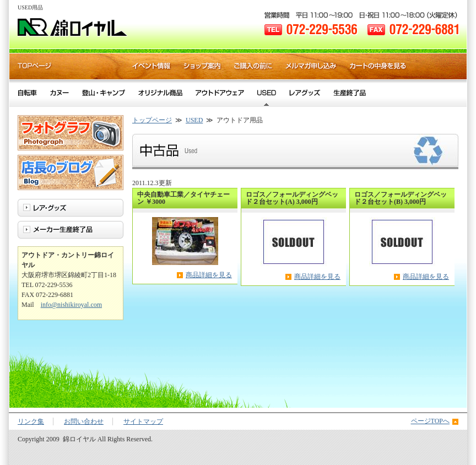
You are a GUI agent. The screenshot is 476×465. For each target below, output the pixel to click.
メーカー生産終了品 (350, 93)
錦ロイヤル (73, 27)
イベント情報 (152, 66)
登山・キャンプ (104, 93)
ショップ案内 (203, 66)
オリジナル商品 (160, 93)
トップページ (152, 120)
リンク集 (31, 421)
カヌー (59, 93)
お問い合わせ (84, 421)
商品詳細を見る (209, 275)
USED (194, 120)
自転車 (27, 93)
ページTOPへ (430, 421)
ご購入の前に (253, 66)
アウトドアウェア (220, 93)
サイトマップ (143, 421)
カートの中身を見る (378, 66)
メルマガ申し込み (311, 66)
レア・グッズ (305, 93)
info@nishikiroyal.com (71, 305)
